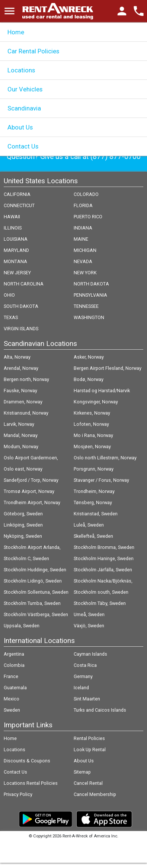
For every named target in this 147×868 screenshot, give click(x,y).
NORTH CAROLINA (24, 284)
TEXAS (11, 317)
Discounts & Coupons (27, 761)
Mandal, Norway (21, 435)
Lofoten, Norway (91, 424)
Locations (21, 70)
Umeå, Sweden (89, 614)
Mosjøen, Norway (92, 447)
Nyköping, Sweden (23, 536)
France (11, 676)
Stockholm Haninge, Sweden (104, 558)
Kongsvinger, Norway (96, 402)
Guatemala (15, 688)
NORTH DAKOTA (91, 284)
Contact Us (23, 146)
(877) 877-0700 (116, 157)
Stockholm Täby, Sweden (100, 603)
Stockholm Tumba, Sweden (32, 603)
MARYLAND (16, 250)
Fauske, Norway (20, 391)
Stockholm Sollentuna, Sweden (36, 592)
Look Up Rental (90, 750)
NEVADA (83, 261)
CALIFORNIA (17, 194)
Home (16, 32)
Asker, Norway (89, 357)
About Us (20, 127)
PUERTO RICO (88, 217)
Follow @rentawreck (77, 849)
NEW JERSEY (17, 273)
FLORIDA (83, 205)
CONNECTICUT (19, 205)
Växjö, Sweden (89, 626)
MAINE (81, 239)
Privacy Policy (18, 794)
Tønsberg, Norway (93, 502)
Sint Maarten (87, 699)
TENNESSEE (86, 306)
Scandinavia (24, 108)
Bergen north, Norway (26, 379)
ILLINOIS (13, 228)
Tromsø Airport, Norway (29, 491)
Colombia (14, 665)
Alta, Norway (17, 357)
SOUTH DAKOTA (21, 306)
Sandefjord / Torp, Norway (31, 480)
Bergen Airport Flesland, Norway (108, 368)
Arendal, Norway (21, 368)
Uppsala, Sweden (22, 626)
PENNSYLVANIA (90, 295)
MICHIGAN (85, 250)
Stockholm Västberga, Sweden (36, 614)
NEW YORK (85, 273)
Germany (83, 676)
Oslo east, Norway (23, 469)
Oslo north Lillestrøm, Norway (105, 458)
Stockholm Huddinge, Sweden (35, 570)
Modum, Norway (21, 447)
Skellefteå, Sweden (93, 536)
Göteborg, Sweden (23, 514)
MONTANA (15, 261)
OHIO (9, 295)
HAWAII (12, 217)
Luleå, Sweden (89, 525)
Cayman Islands (90, 654)
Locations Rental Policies (31, 783)
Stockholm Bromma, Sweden (104, 547)
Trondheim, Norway (94, 491)
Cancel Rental (88, 783)
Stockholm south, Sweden (101, 592)
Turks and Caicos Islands (100, 710)
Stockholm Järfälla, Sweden (103, 570)
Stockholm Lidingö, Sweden (33, 581)
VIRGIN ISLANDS (21, 329)
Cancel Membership (95, 794)
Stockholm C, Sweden (26, 558)
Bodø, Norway (89, 379)
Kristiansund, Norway (26, 413)
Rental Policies (89, 738)
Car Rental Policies (33, 51)
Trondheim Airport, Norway (32, 502)
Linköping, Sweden (23, 525)
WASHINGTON (89, 317)
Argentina (14, 654)
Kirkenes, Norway (92, 413)
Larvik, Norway (19, 424)
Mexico (12, 699)
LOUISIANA (16, 239)
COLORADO (86, 194)
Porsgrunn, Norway (94, 469)
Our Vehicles (25, 89)
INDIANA (83, 228)
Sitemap (82, 772)
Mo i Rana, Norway (93, 435)
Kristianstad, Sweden (96, 514)
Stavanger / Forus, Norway (101, 480)
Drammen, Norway (23, 402)
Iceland (81, 688)
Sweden (12, 710)
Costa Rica (85, 665)
